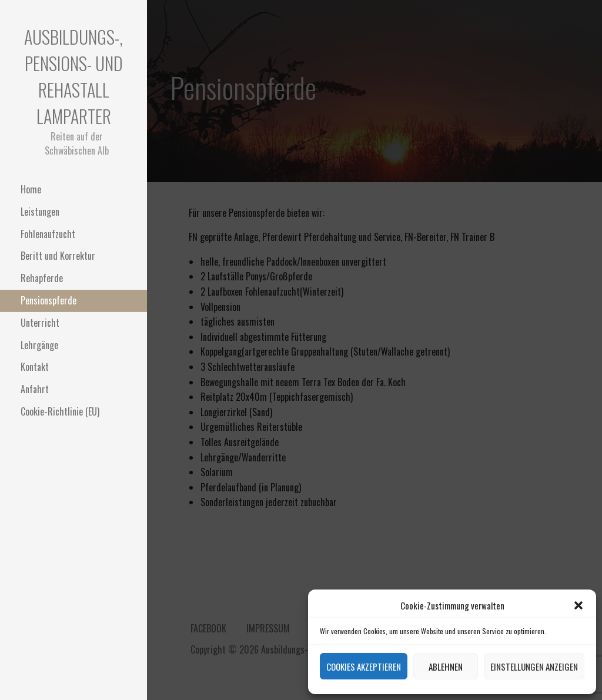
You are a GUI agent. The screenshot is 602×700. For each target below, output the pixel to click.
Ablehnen (446, 666)
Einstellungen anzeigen (534, 666)
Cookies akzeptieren (364, 666)
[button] (578, 605)
